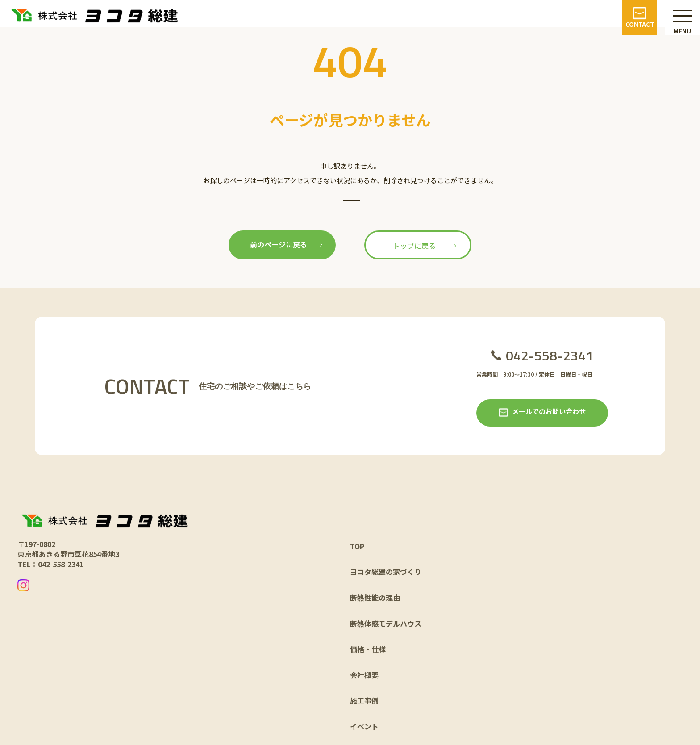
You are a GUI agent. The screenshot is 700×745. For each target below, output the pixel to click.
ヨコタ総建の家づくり (386, 572)
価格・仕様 (368, 649)
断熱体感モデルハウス (386, 624)
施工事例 (364, 700)
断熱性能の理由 (375, 598)
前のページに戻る (279, 244)
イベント (364, 726)
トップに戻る (414, 246)
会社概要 (364, 675)
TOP (357, 546)
